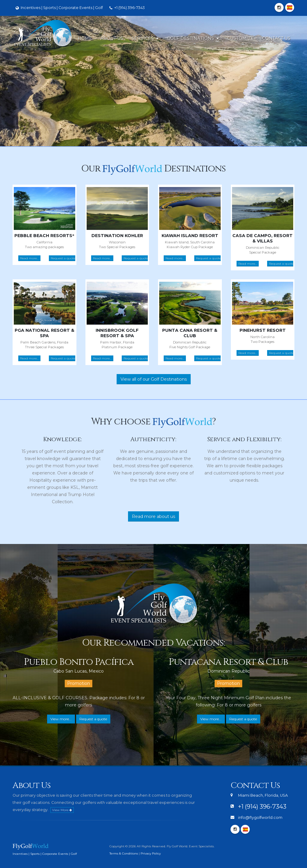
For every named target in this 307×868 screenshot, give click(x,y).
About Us (112, 38)
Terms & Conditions (124, 853)
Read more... (29, 258)
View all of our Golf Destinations (154, 379)
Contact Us (276, 38)
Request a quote (63, 258)
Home (85, 38)
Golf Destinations (193, 38)
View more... (61, 719)
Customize (241, 38)
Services (145, 38)
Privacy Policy (151, 853)
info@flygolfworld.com (260, 817)
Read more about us (153, 516)
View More (62, 810)
